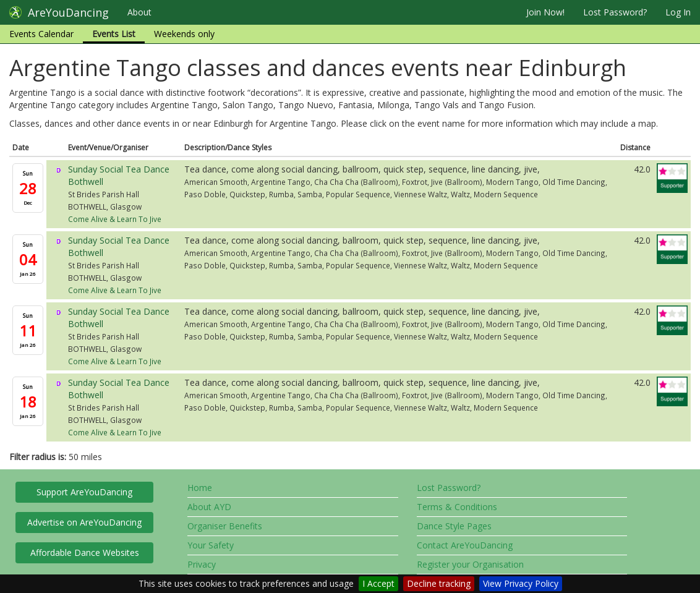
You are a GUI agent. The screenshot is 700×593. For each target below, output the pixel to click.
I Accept (378, 583)
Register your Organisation (470, 564)
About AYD (209, 507)
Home (200, 488)
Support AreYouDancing (84, 492)
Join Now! (545, 12)
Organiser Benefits (225, 526)
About (139, 12)
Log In (678, 12)
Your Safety (211, 545)
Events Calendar (41, 34)
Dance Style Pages (454, 526)
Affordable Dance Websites (85, 552)
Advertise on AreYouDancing (84, 522)
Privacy (202, 564)
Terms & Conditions (457, 507)
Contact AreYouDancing (465, 545)
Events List (114, 34)
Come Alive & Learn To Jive (115, 219)
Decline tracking (439, 583)
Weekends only (184, 34)
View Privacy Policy (521, 583)
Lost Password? (615, 12)
